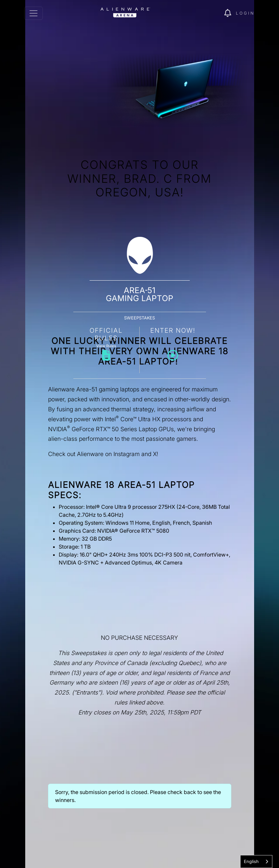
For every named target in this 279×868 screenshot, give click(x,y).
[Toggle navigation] (34, 13)
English (251, 861)
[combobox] (256, 862)
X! (156, 454)
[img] (230, 13)
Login (245, 13)
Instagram (127, 454)
